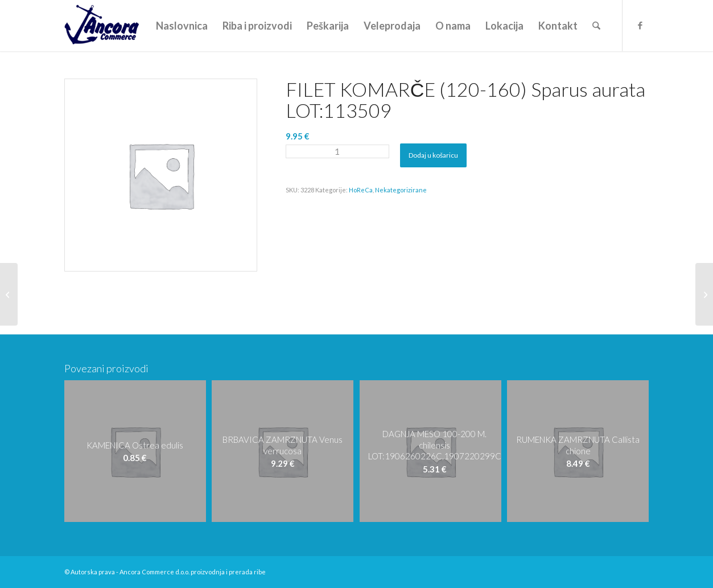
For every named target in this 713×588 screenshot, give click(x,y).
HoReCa (361, 190)
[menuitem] (182, 26)
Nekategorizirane (401, 190)
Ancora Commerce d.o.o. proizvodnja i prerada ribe (193, 572)
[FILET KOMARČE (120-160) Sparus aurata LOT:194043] (704, 294)
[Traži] (596, 26)
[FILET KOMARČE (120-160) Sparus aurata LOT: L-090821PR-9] (9, 294)
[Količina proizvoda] (337, 151)
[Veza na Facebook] (640, 25)
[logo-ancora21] (102, 26)
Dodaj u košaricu (433, 155)
